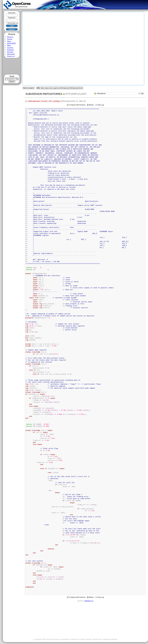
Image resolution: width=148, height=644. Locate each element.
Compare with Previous (77, 105)
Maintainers (11, 54)
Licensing (10, 48)
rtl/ (50, 101)
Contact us (11, 56)
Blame (91, 105)
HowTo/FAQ (11, 43)
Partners (10, 52)
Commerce (11, 50)
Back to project (29, 88)
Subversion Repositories (44, 94)
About (9, 41)
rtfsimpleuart (76, 94)
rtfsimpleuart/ (34, 101)
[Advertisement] (12, 66)
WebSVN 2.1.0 (89, 601)
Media (9, 45)
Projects (10, 37)
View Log (101, 105)
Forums (10, 39)
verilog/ (56, 101)
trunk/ (45, 101)
